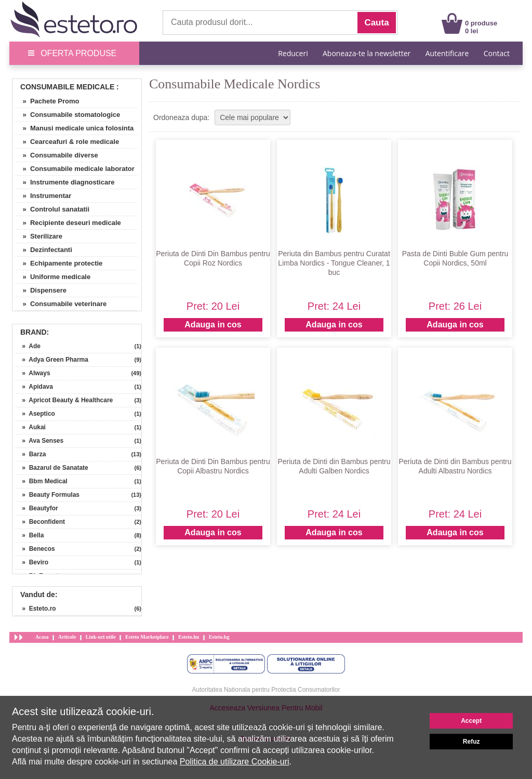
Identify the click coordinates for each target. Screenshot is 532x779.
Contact (497, 53)
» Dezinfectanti (44, 250)
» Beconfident (40, 522)
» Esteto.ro (36, 609)
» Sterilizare (39, 236)
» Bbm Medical (41, 481)
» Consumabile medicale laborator (75, 169)
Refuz (471, 742)
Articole (67, 637)
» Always (33, 373)
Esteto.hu (189, 637)
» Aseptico (35, 414)
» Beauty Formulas (47, 495)
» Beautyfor (37, 508)
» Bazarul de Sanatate (52, 468)
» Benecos (35, 549)
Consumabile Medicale (67, 87)
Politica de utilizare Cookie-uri (235, 762)
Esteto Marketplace (147, 637)
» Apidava (34, 387)
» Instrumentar (43, 196)
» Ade (28, 346)
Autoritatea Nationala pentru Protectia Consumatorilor (266, 690)
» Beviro (32, 562)
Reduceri (293, 53)
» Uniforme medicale (53, 277)
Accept (471, 721)
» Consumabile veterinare (61, 304)
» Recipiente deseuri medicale (68, 223)
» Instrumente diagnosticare (65, 182)
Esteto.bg (219, 637)
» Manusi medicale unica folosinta (74, 128)
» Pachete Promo (47, 101)
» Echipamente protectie (59, 263)
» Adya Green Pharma (52, 360)
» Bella (29, 535)
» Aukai (30, 427)
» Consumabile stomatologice (68, 115)
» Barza (30, 454)
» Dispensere (41, 290)
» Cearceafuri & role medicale (67, 142)
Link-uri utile (101, 637)
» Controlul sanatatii (52, 209)
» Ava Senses (39, 441)
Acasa (42, 637)
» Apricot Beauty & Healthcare (64, 400)
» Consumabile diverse (57, 155)
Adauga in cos (213, 325)
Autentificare (447, 53)
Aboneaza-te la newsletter (367, 53)
